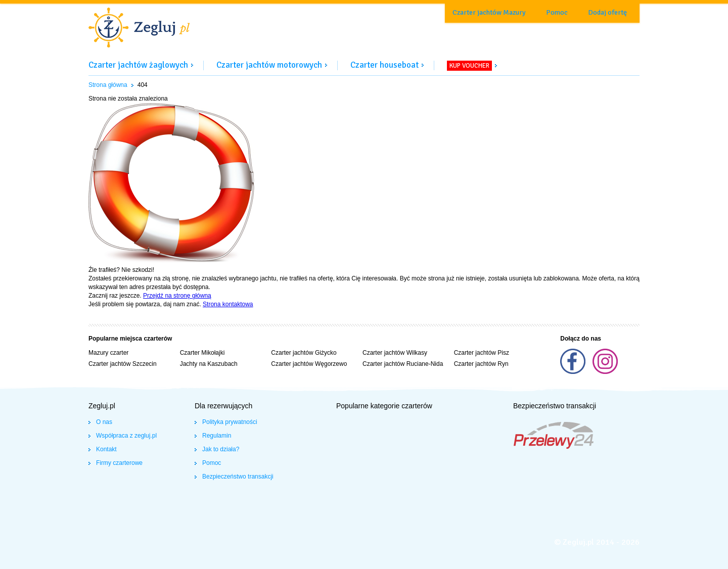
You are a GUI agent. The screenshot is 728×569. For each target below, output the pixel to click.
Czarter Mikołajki (202, 353)
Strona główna (108, 85)
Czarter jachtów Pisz (482, 353)
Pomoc (557, 12)
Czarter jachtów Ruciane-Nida (403, 364)
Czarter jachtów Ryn (481, 364)
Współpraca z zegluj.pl (126, 436)
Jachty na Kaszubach (209, 364)
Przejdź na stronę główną (177, 296)
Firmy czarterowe (119, 463)
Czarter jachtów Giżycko (304, 353)
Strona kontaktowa (228, 304)
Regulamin (217, 436)
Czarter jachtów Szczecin (123, 364)
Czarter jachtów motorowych (269, 65)
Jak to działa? (221, 449)
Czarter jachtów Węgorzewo (309, 364)
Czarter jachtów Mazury (489, 12)
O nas (104, 422)
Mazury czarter (108, 353)
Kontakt (106, 449)
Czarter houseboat (384, 65)
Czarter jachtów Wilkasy (395, 353)
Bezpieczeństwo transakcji (238, 477)
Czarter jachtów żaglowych (138, 65)
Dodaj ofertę (607, 12)
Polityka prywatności (230, 422)
